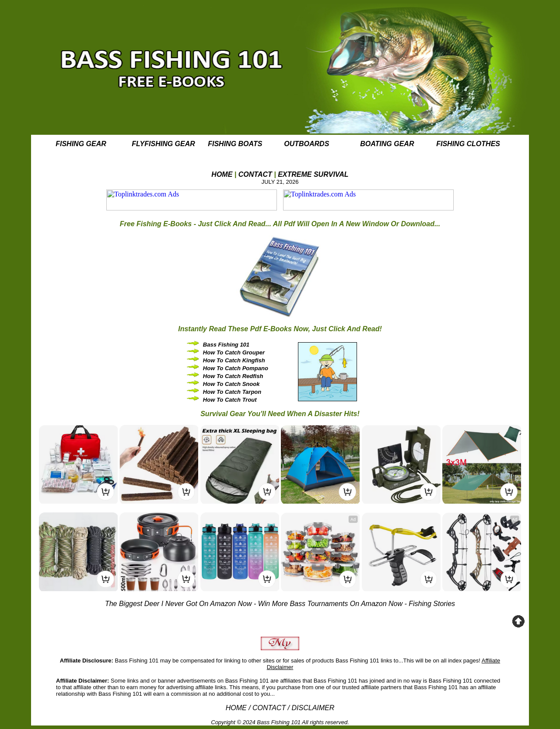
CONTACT (255, 174)
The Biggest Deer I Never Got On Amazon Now (178, 604)
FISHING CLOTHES (468, 144)
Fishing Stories (432, 604)
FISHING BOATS (235, 144)
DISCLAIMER (313, 708)
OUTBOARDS (306, 144)
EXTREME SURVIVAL (313, 174)
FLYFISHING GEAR (163, 144)
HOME (222, 174)
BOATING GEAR (387, 144)
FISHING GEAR (81, 144)
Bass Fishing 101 (279, 722)
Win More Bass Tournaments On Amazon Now (330, 604)
